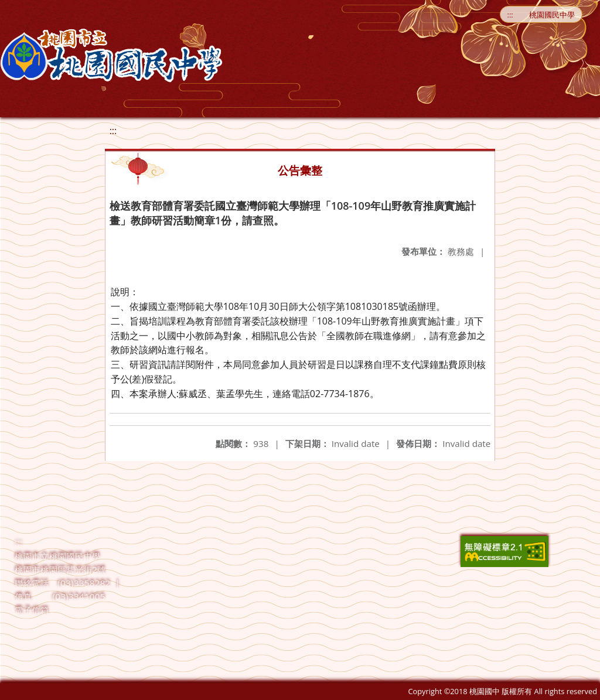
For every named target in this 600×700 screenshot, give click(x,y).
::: (510, 15)
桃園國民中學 (552, 15)
